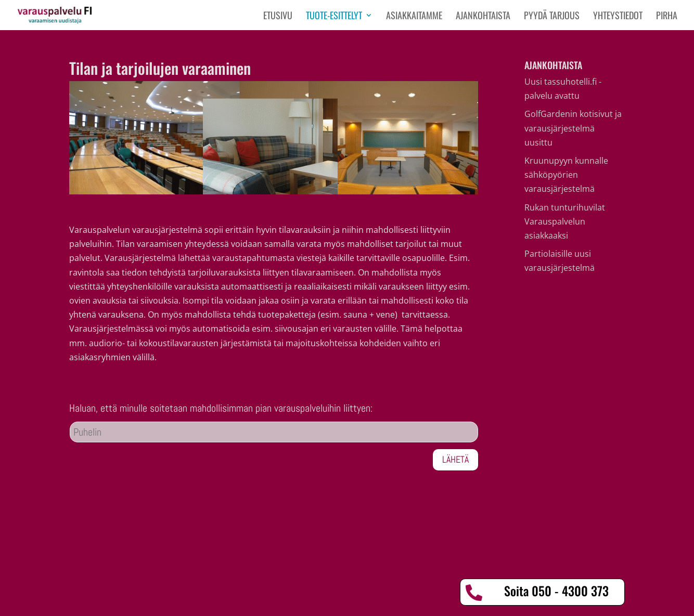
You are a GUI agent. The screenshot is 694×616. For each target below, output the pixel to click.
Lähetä (455, 459)
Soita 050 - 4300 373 (556, 591)
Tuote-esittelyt (334, 17)
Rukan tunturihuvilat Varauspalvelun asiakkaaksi (565, 221)
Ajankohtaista (483, 17)
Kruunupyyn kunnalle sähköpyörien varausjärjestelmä (566, 175)
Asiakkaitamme (414, 17)
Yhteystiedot (618, 17)
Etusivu (278, 17)
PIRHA (667, 17)
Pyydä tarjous (552, 17)
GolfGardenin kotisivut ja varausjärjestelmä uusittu (573, 128)
